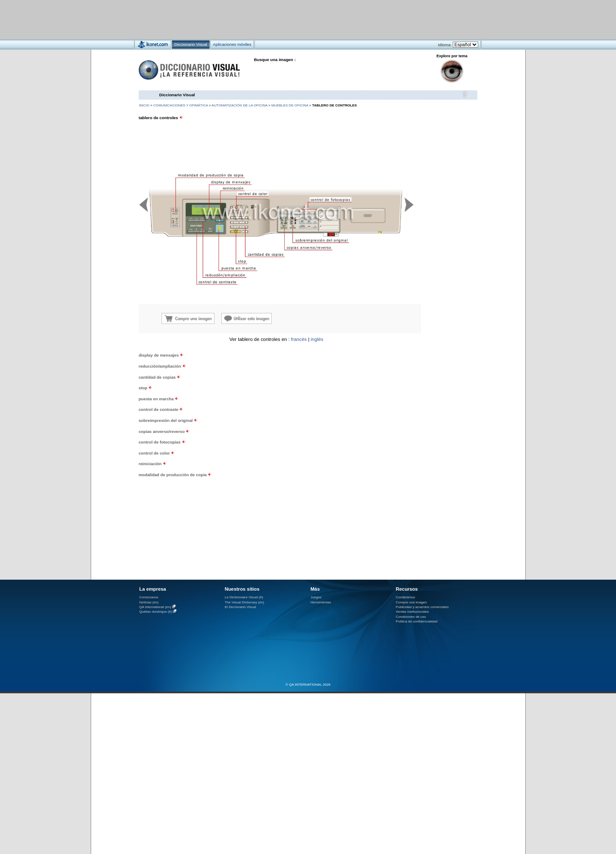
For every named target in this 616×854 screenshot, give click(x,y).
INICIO (144, 105)
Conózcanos (149, 597)
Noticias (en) (149, 602)
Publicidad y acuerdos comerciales (422, 607)
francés (299, 339)
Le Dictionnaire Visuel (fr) (244, 597)
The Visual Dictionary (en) (244, 602)
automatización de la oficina (240, 105)
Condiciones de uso (411, 617)
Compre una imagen (411, 602)
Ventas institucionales (413, 612)
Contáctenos (406, 597)
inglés (317, 339)
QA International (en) (155, 607)
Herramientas (321, 602)
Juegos (316, 597)
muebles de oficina (290, 105)
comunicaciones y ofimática (181, 105)
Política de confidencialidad (417, 621)
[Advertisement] (283, 19)
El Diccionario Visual (240, 607)
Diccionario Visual (177, 95)
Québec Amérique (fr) (156, 612)
